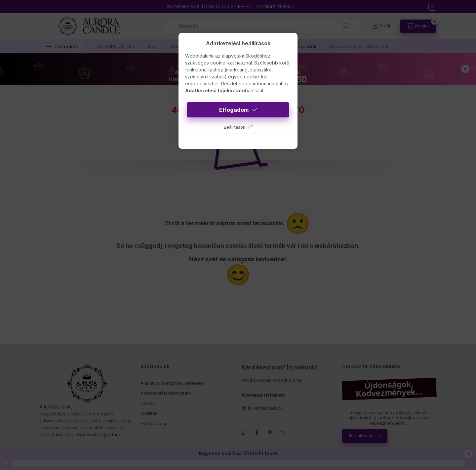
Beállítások (235, 127)
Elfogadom (234, 110)
